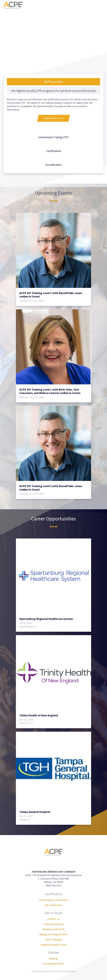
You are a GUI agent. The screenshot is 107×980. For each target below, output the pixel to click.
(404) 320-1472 (53, 885)
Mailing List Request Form (53, 934)
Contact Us (54, 919)
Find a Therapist (53, 940)
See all (54, 201)
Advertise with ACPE (53, 929)
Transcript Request (53, 924)
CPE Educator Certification (54, 900)
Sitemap (54, 958)
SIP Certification (53, 905)
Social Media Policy (53, 964)
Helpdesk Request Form (53, 945)
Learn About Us (53, 118)
